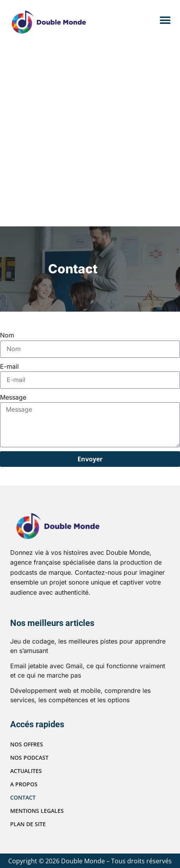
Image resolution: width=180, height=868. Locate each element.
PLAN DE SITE (28, 824)
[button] (165, 21)
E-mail (9, 366)
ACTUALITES (26, 771)
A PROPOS (24, 784)
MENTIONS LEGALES (37, 811)
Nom (7, 335)
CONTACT (23, 797)
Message (13, 397)
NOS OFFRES (27, 744)
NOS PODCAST (29, 758)
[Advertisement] (89, 134)
